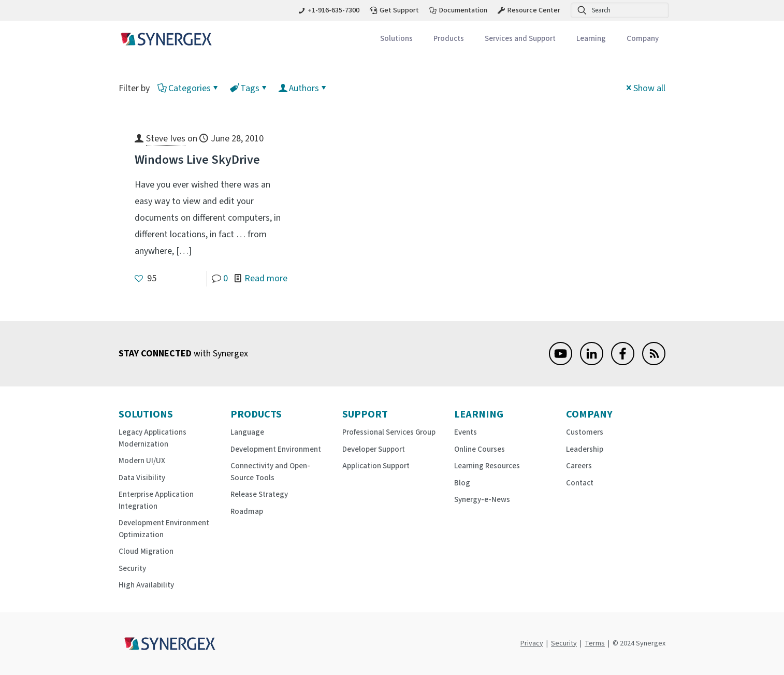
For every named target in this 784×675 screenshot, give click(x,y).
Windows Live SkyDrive (197, 160)
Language (247, 432)
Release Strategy (259, 494)
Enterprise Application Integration (156, 500)
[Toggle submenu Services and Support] (520, 39)
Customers (585, 432)
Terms (595, 643)
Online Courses (480, 449)
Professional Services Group (389, 432)
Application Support (376, 466)
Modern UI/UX (142, 461)
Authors (303, 88)
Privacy (532, 643)
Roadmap (247, 512)
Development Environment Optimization (164, 529)
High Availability (146, 585)
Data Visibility (142, 478)
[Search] (620, 10)
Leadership (585, 449)
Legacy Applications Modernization (153, 438)
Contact (580, 483)
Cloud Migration (146, 551)
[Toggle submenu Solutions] (396, 39)
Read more (266, 278)
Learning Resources (487, 466)
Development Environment (276, 449)
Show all (645, 88)
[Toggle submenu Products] (449, 39)
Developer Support (374, 449)
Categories (189, 88)
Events (466, 432)
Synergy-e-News (482, 500)
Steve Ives (166, 139)
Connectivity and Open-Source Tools (270, 472)
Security (132, 569)
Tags (249, 88)
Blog (462, 483)
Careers (579, 466)
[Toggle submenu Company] (643, 39)
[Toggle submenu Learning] (591, 39)
